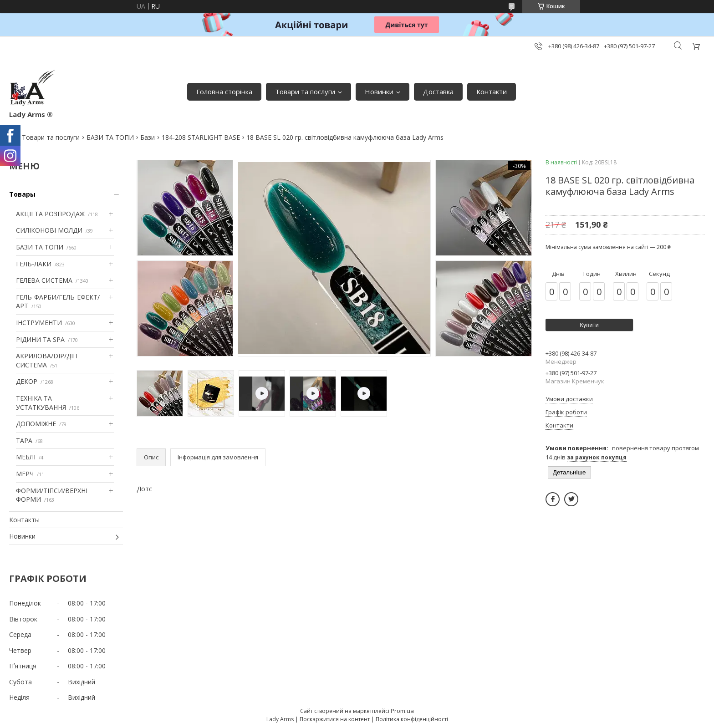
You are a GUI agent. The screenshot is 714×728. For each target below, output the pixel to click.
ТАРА (24, 440)
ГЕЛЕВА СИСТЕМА (44, 280)
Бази (148, 137)
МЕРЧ (25, 474)
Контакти (492, 92)
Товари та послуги (305, 92)
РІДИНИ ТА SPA (40, 339)
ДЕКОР (27, 381)
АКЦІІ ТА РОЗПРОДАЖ (50, 214)
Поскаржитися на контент (335, 719)
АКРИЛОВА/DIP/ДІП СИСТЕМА (47, 360)
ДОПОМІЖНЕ (36, 424)
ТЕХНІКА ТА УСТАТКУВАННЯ (41, 403)
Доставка (438, 92)
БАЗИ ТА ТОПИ (110, 137)
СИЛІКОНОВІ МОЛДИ (49, 230)
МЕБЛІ (26, 457)
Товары (22, 194)
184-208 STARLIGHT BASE (201, 137)
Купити (589, 325)
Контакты (24, 520)
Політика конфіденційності (412, 719)
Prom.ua (402, 711)
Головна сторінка (224, 92)
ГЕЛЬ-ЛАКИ (34, 264)
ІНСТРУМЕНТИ (39, 323)
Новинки (379, 92)
